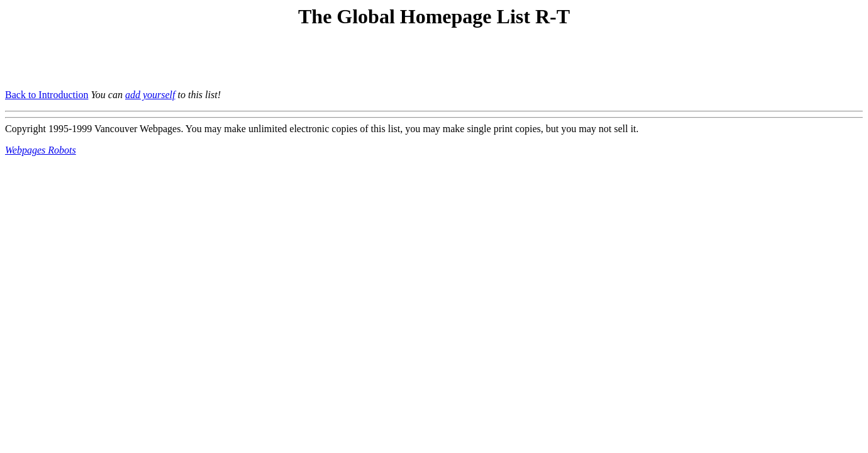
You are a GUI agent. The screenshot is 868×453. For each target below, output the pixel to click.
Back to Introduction (47, 95)
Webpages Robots (41, 150)
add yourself (150, 95)
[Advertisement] (152, 60)
